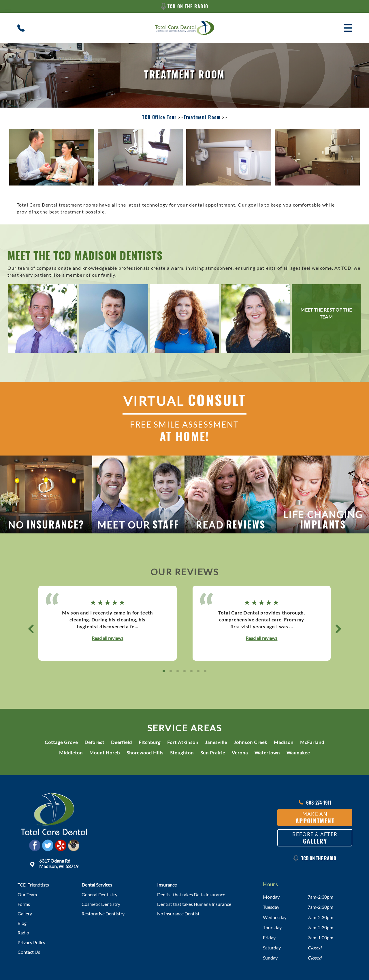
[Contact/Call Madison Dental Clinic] (21, 28)
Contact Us (29, 952)
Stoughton (182, 753)
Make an (315, 818)
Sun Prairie (213, 753)
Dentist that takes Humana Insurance (194, 904)
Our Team (27, 894)
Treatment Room (202, 117)
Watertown (267, 753)
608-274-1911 (315, 803)
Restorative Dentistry (103, 914)
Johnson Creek (251, 742)
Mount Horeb (105, 753)
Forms (24, 904)
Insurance (167, 885)
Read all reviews (108, 638)
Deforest (94, 742)
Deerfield (122, 742)
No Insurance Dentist (178, 914)
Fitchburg (150, 742)
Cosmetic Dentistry (101, 904)
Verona (240, 753)
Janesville (216, 742)
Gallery (25, 914)
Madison (284, 742)
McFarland (312, 742)
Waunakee (298, 753)
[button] (31, 629)
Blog (22, 923)
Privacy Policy (31, 942)
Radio (23, 933)
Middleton (71, 753)
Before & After (315, 838)
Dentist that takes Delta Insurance (191, 894)
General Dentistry (99, 894)
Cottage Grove (61, 742)
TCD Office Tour (159, 117)
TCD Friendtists (33, 885)
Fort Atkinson (183, 742)
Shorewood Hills (145, 753)
